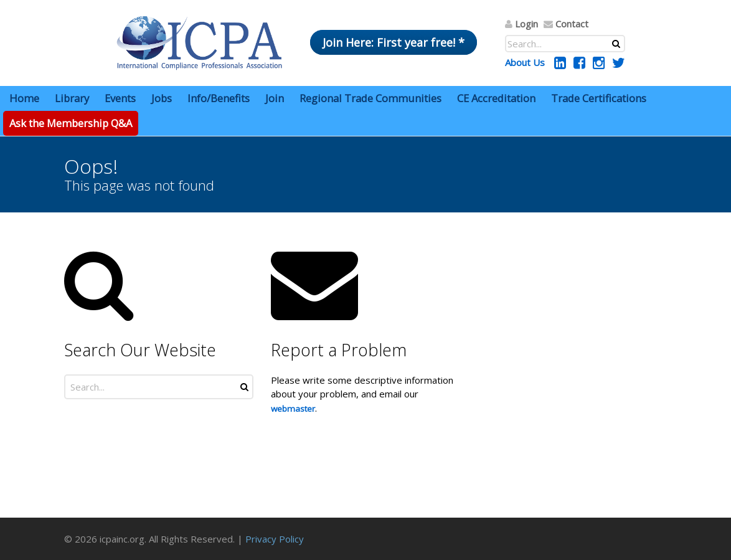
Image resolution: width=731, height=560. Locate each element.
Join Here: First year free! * (394, 42)
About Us (525, 62)
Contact (572, 24)
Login (526, 24)
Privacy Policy (275, 539)
